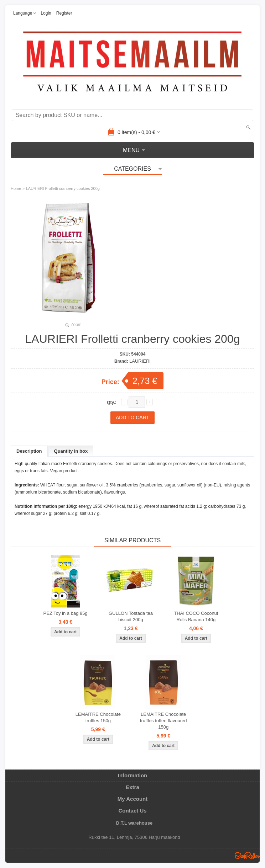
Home (16, 188)
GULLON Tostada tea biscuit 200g (131, 616)
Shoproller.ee (247, 856)
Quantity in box (71, 451)
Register (64, 13)
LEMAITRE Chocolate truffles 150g (98, 717)
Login (46, 13)
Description (29, 451)
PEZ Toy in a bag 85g (66, 613)
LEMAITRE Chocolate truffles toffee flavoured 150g (163, 721)
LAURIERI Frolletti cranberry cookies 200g (63, 188)
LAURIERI (140, 361)
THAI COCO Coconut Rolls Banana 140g (196, 616)
